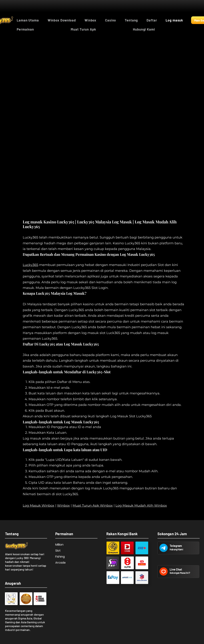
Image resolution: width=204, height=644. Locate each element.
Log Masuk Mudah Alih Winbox (141, 506)
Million (59, 545)
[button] (41, 29)
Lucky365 (30, 265)
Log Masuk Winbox (39, 506)
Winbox (63, 506)
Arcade (60, 563)
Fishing (60, 557)
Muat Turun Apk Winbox (93, 506)
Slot (58, 551)
